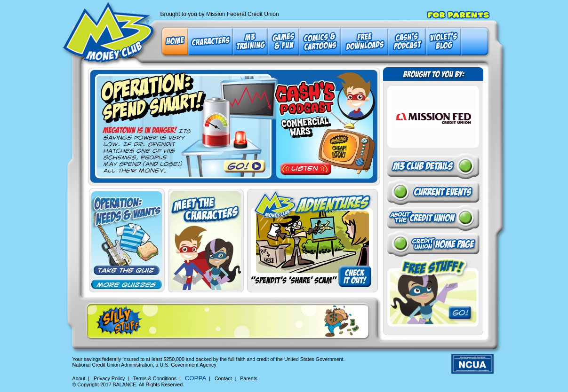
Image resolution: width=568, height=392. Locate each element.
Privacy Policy (109, 378)
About (79, 378)
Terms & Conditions (155, 378)
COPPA (196, 378)
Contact (223, 378)
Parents (249, 378)
